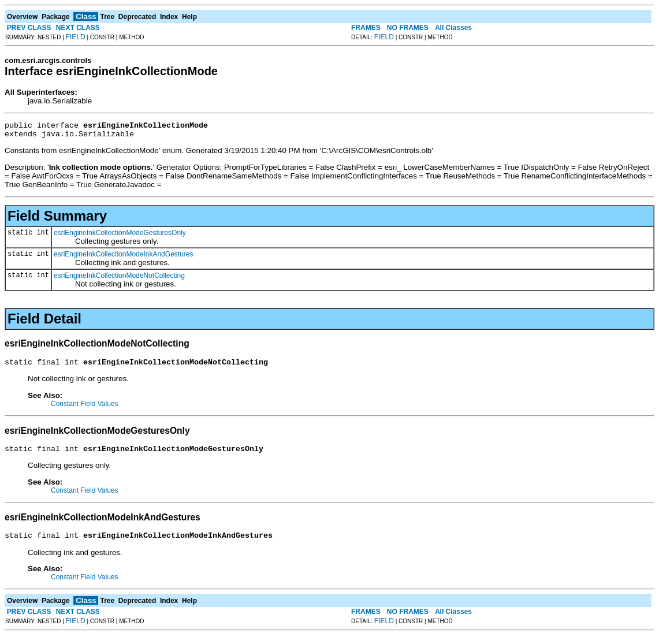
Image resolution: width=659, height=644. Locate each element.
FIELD (76, 37)
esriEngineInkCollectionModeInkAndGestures (123, 258)
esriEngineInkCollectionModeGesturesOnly (120, 236)
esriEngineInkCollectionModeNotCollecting (119, 279)
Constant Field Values (85, 409)
